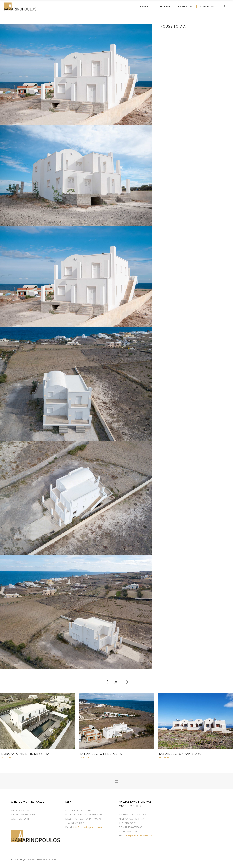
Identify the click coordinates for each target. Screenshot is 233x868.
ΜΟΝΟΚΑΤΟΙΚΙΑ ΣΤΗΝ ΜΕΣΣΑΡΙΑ (25, 754)
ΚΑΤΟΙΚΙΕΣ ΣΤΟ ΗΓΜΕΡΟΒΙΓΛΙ (101, 754)
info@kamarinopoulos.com (88, 827)
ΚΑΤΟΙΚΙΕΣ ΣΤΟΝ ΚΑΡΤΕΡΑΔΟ (180, 754)
